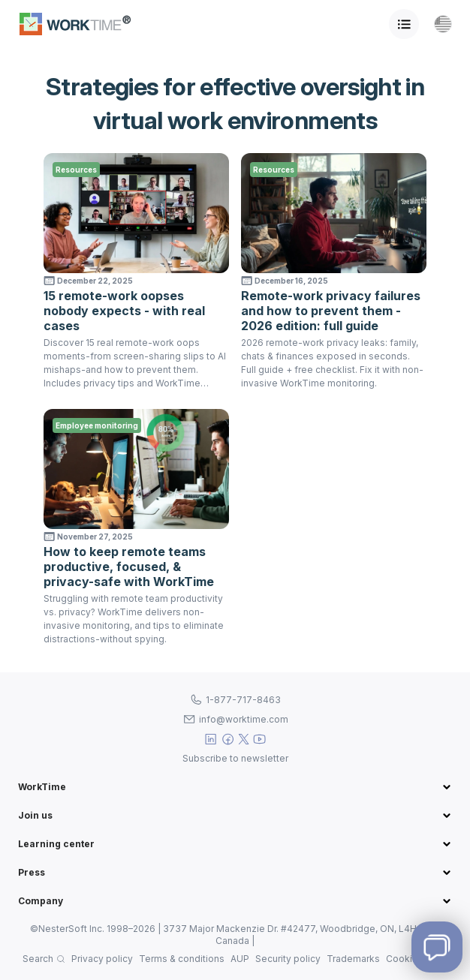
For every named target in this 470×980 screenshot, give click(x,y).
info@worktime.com (244, 719)
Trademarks (353, 959)
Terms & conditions (182, 959)
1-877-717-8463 (243, 700)
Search (38, 959)
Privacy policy (102, 959)
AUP (240, 959)
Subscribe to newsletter (235, 758)
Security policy (288, 959)
